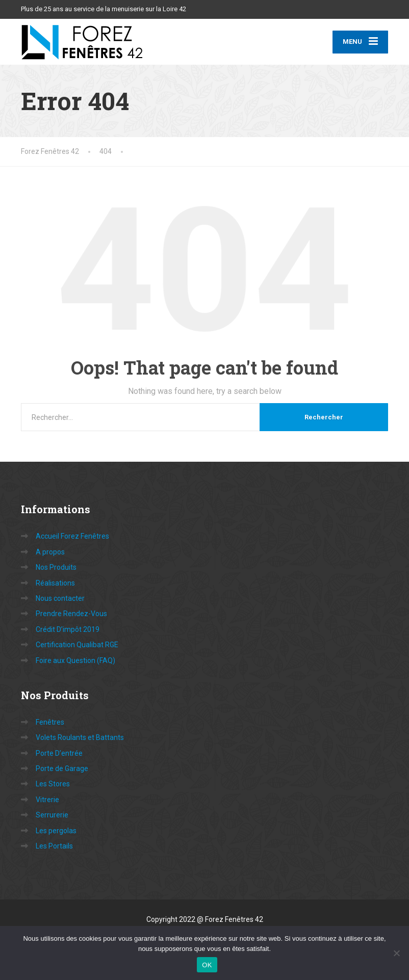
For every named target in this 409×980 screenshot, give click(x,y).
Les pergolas (56, 831)
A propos (50, 552)
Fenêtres (50, 722)
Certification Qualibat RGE (77, 645)
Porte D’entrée (59, 753)
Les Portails (54, 846)
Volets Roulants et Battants (80, 737)
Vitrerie (47, 800)
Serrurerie (52, 815)
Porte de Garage (62, 769)
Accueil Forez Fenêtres (72, 536)
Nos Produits (56, 567)
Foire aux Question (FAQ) (75, 660)
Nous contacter (60, 598)
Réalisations (55, 583)
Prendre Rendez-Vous (71, 614)
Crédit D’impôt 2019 (68, 629)
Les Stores (53, 784)
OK (207, 965)
